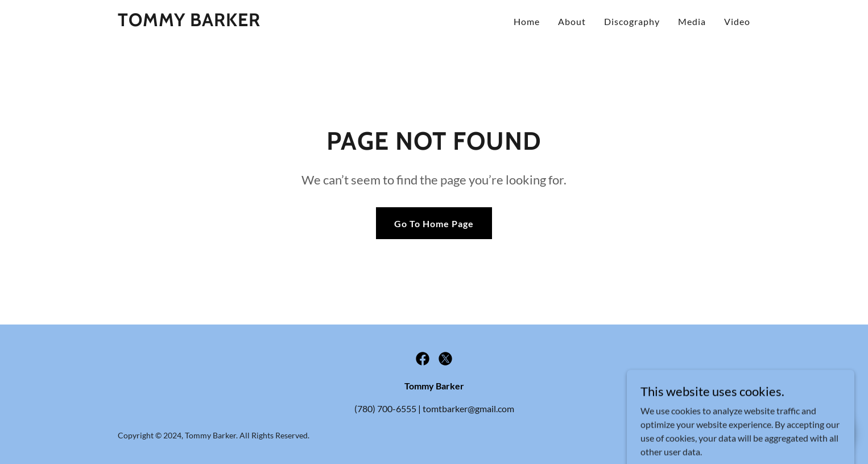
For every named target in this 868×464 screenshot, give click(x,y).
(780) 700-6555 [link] (385, 408)
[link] (189, 22)
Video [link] (737, 21)
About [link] (572, 21)
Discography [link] (632, 21)
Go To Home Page (434, 223)
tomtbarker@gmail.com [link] (468, 408)
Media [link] (692, 21)
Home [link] (527, 21)
